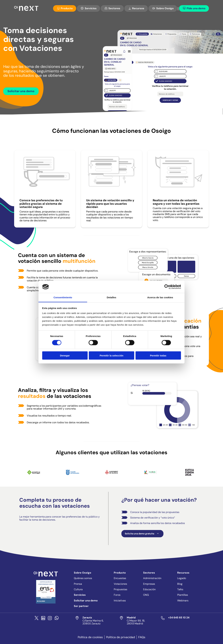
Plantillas (183, 595)
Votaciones (120, 584)
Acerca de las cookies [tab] (160, 297)
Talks (180, 589)
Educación (149, 589)
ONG (146, 595)
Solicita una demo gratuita (142, 534)
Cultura (78, 589)
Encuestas (120, 578)
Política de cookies (90, 637)
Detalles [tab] (111, 297)
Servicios (88, 8)
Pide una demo (194, 8)
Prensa (78, 584)
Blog (180, 584)
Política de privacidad (121, 637)
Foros (117, 595)
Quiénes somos (83, 578)
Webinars (183, 601)
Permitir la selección (111, 356)
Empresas (149, 584)
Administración (152, 578)
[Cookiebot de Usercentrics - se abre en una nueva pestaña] (167, 287)
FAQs (142, 637)
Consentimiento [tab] (63, 297)
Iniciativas (120, 601)
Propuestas (121, 589)
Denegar (65, 356)
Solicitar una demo (21, 91)
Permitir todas (158, 356)
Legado (182, 578)
